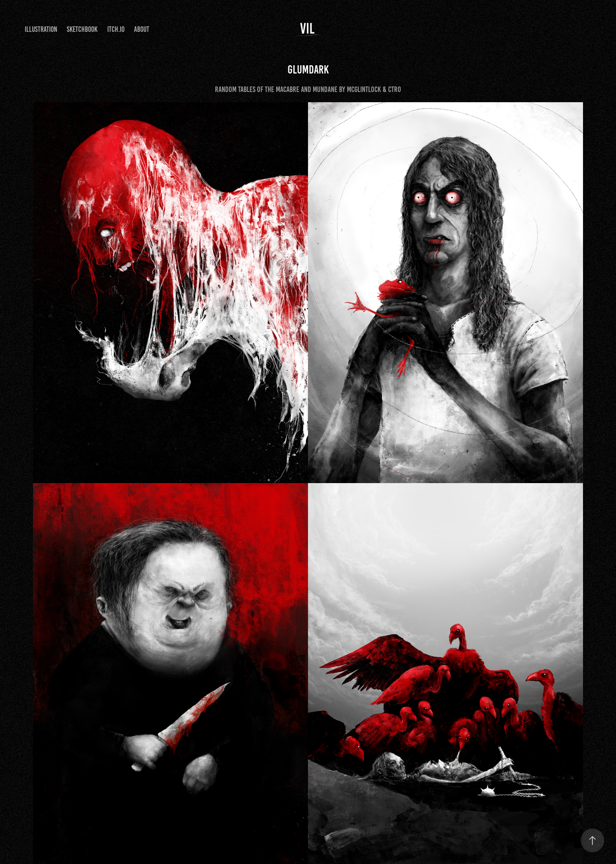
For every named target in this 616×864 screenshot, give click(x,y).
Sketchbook (82, 29)
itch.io (116, 29)
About (142, 29)
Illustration (41, 29)
